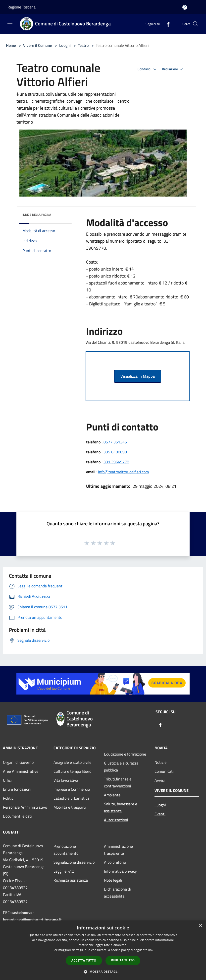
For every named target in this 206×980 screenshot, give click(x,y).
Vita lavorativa (66, 780)
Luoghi (65, 45)
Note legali (113, 880)
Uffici (7, 780)
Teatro (83, 45)
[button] (103, 972)
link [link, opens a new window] (151, 950)
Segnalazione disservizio (74, 862)
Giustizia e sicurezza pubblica (121, 767)
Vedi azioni (173, 69)
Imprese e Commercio (72, 789)
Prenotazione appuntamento (66, 850)
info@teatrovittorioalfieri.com (123, 472)
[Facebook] (166, 24)
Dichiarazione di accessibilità (117, 893)
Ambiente (112, 795)
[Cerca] (196, 24)
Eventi (160, 814)
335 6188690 (115, 452)
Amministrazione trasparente (118, 850)
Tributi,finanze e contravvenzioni (118, 782)
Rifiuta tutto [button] (123, 960)
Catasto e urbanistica (71, 798)
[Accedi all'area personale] (185, 7)
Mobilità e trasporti (70, 807)
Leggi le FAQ (64, 871)
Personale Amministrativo (25, 807)
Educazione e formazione (125, 754)
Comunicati (164, 771)
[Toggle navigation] (10, 23)
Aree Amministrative (21, 771)
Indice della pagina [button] (37, 215)
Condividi (148, 69)
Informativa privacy (120, 871)
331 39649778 (116, 462)
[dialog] (103, 950)
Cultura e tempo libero (72, 771)
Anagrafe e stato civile (72, 762)
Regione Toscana (22, 7)
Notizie (160, 762)
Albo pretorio (115, 862)
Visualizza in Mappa (138, 376)
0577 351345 (115, 442)
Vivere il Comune (38, 45)
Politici (9, 798)
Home (11, 45)
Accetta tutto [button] (84, 960)
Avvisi (160, 780)
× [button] (200, 926)
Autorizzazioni (116, 820)
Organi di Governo (18, 762)
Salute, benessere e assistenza (121, 807)
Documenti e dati (17, 816)
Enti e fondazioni (17, 789)
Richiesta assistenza (71, 880)
